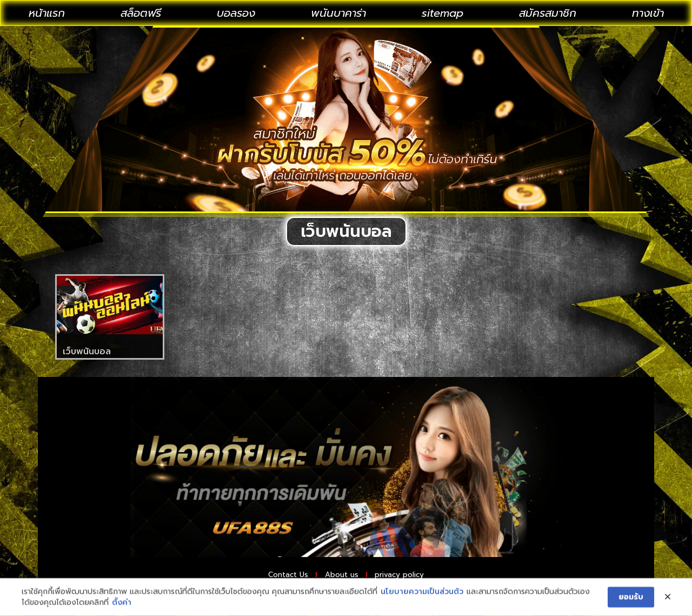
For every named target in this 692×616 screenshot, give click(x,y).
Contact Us (272, 576)
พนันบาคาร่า (338, 13)
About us (341, 576)
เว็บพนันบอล (87, 352)
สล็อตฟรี (141, 13)
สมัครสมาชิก (548, 13)
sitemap (443, 13)
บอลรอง (236, 13)
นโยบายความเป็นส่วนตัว (422, 597)
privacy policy (415, 576)
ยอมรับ (631, 601)
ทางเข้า (648, 13)
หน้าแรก (47, 13)
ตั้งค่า (122, 607)
